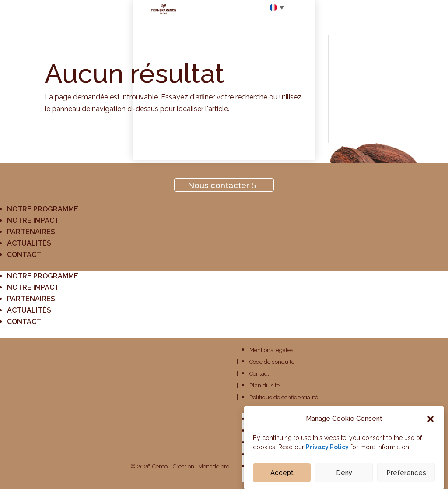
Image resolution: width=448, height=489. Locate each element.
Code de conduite (272, 362)
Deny (344, 478)
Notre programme (43, 209)
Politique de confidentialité (284, 397)
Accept (282, 478)
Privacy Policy (327, 452)
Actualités (29, 243)
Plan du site (264, 385)
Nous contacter (219, 185)
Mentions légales (271, 350)
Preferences (406, 478)
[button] (430, 424)
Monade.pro (214, 466)
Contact (24, 255)
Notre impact (33, 220)
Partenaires (31, 232)
